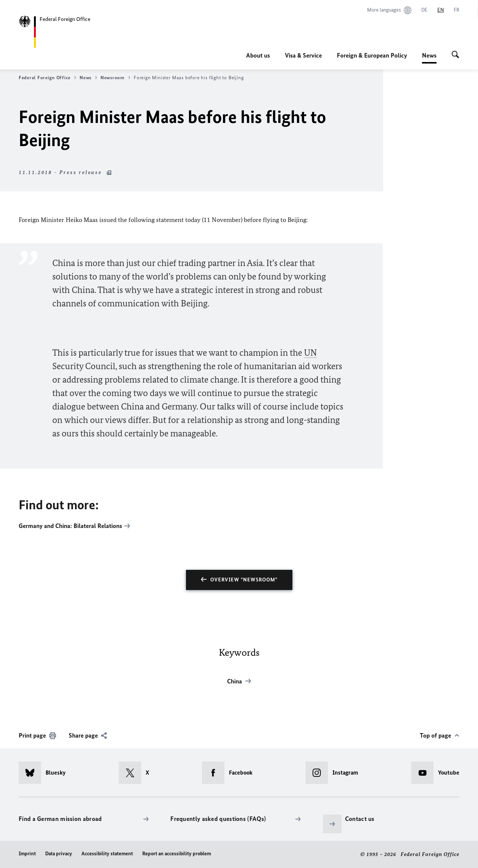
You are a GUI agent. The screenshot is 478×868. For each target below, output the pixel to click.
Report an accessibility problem (177, 854)
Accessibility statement (107, 854)
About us (258, 55)
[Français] (457, 10)
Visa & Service (303, 55)
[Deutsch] (424, 10)
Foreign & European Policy (372, 55)
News (429, 55)
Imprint (27, 854)
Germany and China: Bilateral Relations (70, 526)
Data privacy (59, 854)
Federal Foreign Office (47, 78)
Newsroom (115, 78)
